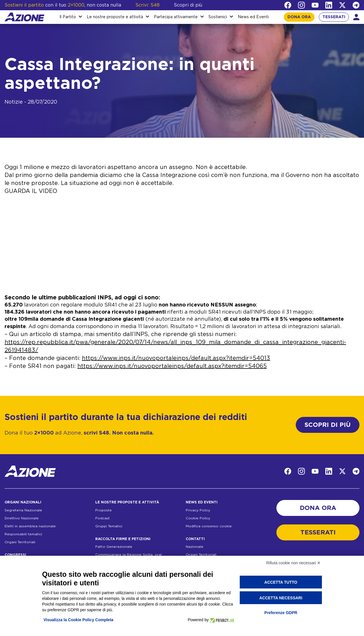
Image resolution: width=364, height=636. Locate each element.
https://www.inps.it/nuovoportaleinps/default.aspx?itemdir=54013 (176, 358)
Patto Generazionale (114, 547)
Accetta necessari (281, 598)
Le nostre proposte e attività (115, 17)
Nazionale (195, 547)
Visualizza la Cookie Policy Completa (78, 620)
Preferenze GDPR (281, 613)
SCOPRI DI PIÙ (328, 425)
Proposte (104, 510)
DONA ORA (299, 17)
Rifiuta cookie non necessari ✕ (293, 563)
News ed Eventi (253, 17)
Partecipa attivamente (176, 17)
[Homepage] (24, 17)
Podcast (103, 518)
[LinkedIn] (329, 5)
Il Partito (68, 17)
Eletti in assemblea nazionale (30, 526)
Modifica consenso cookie (209, 526)
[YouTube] (315, 5)
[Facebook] (288, 5)
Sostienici (218, 17)
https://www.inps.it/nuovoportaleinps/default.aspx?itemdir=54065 (172, 366)
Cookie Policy (198, 518)
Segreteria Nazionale (23, 510)
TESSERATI (334, 17)
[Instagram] (301, 5)
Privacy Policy (198, 510)
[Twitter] (342, 5)
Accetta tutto (281, 582)
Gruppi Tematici (109, 526)
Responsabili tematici (23, 534)
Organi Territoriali (20, 542)
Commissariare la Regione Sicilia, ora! (129, 555)
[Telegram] (356, 5)
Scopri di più (188, 5)
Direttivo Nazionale (22, 518)
